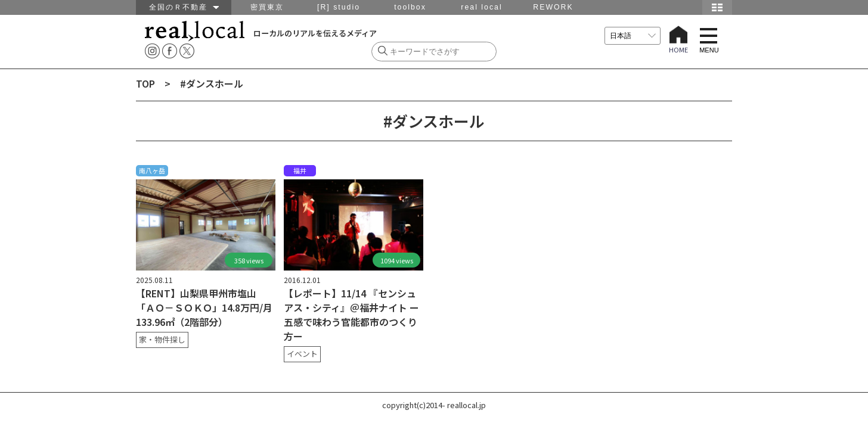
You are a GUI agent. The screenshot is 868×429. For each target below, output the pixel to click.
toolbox (410, 7)
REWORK (553, 7)
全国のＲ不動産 (184, 7)
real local (481, 7)
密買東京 (267, 7)
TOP (145, 83)
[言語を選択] (633, 36)
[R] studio (339, 7)
